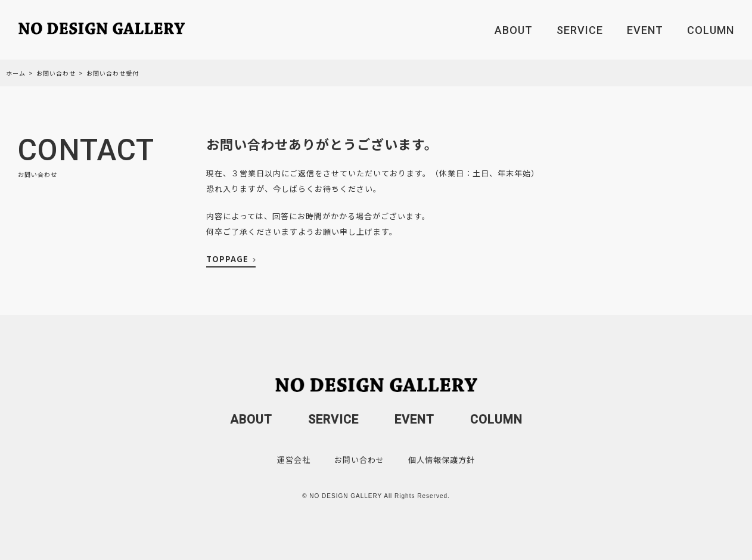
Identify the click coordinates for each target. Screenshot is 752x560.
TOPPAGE (227, 259)
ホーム (16, 73)
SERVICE (580, 30)
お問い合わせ (56, 73)
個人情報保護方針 (442, 460)
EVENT (645, 30)
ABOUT (514, 30)
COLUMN (711, 30)
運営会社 (294, 460)
